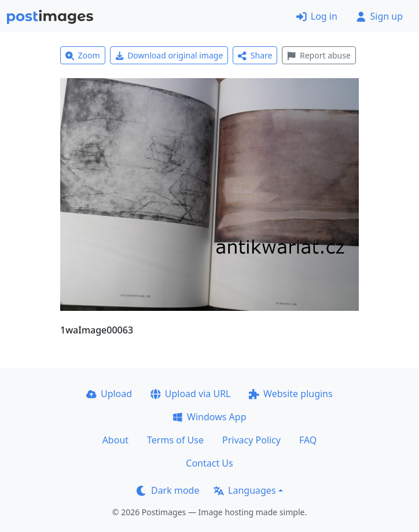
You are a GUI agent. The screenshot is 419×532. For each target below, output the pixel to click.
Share (255, 55)
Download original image (169, 55)
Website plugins (291, 394)
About (115, 440)
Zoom (83, 55)
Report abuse (319, 55)
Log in (317, 16)
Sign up (379, 16)
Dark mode (168, 490)
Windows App (209, 417)
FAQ (308, 440)
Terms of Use (175, 440)
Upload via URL (190, 394)
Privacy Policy (251, 440)
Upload (109, 394)
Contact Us (209, 463)
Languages (245, 490)
